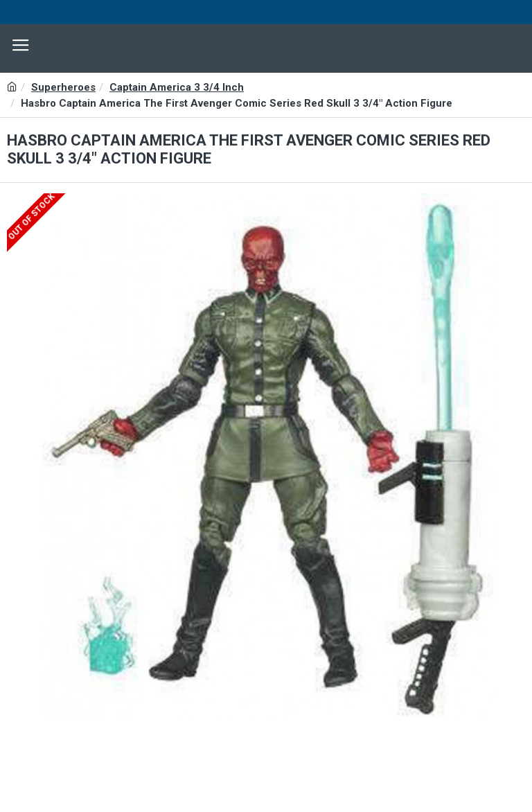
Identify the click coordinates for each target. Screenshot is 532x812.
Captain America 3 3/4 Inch (177, 87)
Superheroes (63, 87)
